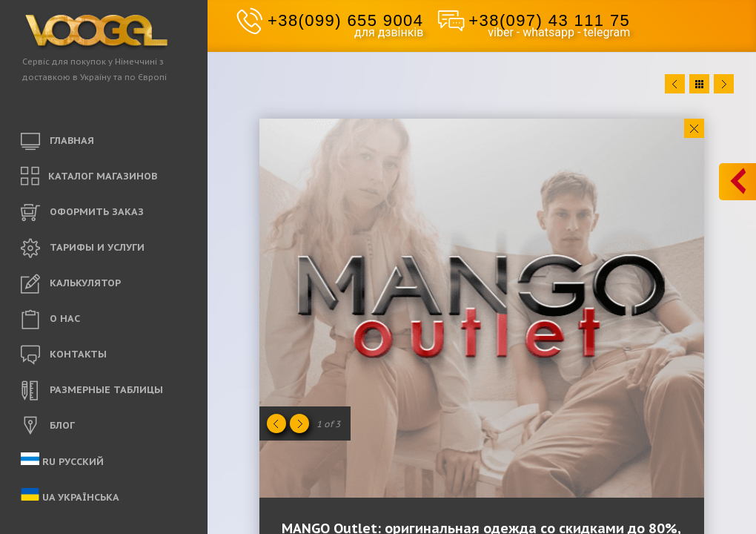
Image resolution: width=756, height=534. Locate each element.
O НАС (50, 320)
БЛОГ (48, 426)
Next (724, 84)
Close (694, 128)
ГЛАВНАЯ (57, 142)
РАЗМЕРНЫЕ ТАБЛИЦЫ (92, 391)
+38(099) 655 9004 (345, 20)
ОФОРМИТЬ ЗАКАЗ (82, 213)
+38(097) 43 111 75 (549, 20)
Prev (675, 84)
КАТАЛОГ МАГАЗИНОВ (89, 177)
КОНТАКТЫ (64, 355)
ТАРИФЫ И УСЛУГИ (83, 248)
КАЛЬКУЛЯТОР (71, 284)
